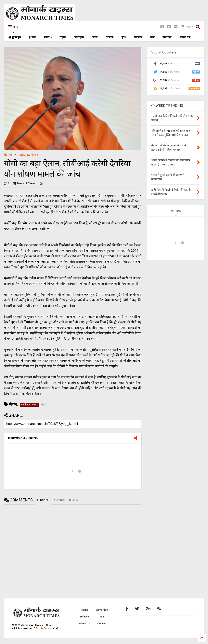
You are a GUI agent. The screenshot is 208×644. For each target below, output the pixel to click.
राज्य (48, 37)
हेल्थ (124, 37)
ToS (102, 617)
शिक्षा (95, 37)
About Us (84, 624)
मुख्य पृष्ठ (14, 37)
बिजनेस (138, 37)
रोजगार (109, 37)
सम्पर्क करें (185, 37)
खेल (152, 37)
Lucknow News (28, 155)
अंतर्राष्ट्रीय (79, 37)
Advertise (102, 610)
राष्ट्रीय (63, 37)
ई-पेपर (32, 37)
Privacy (84, 617)
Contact (102, 624)
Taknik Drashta (44, 628)
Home (8, 155)
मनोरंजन (167, 37)
